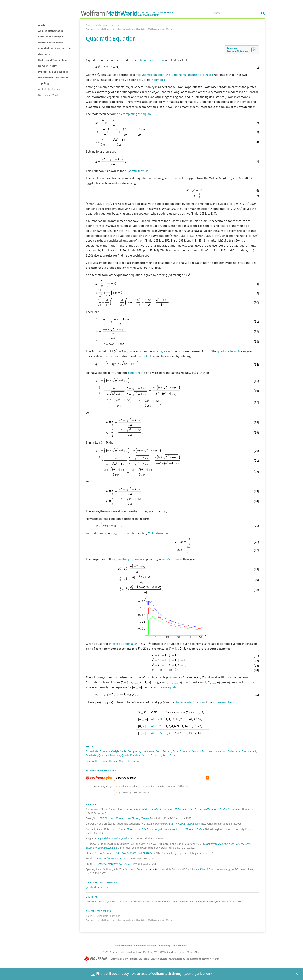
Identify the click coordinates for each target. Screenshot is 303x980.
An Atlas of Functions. (208, 869)
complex (159, 80)
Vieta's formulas (159, 533)
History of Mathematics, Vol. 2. (113, 864)
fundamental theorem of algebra (192, 75)
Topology (44, 83)
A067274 (157, 719)
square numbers (223, 702)
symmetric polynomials (129, 559)
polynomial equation (150, 60)
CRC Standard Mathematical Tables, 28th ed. (124, 818)
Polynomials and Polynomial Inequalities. (178, 824)
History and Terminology (53, 60)
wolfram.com (118, 959)
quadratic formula (137, 171)
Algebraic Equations (109, 25)
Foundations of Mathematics (55, 48)
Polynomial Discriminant (242, 751)
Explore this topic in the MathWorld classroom (112, 761)
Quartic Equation (131, 755)
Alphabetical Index (49, 89)
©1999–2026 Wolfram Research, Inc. (168, 952)
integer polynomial (121, 644)
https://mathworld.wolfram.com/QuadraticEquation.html (209, 902)
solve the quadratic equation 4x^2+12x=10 (166, 786)
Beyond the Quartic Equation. (114, 838)
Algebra (43, 25)
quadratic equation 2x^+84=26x (134, 793)
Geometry (44, 54)
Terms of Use (194, 952)
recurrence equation (166, 687)
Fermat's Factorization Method (209, 751)
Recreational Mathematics (53, 78)
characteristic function (189, 702)
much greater (162, 351)
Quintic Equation (152, 755)
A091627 (157, 733)
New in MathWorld (49, 95)
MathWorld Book (179, 945)
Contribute (163, 945)
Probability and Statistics (53, 72)
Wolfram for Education (138, 959)
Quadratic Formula (109, 755)
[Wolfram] (97, 959)
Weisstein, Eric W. (95, 902)
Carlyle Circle (119, 751)
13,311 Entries (110, 952)
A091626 (157, 726)
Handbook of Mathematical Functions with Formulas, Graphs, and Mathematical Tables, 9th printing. (186, 809)
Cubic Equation (181, 751)
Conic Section (163, 751)
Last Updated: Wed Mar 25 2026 (134, 952)
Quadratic (91, 755)
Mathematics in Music (160, 29)
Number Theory (47, 66)
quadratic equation (128, 786)
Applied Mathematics (51, 31)
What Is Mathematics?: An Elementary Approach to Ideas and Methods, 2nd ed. (161, 829)
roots (145, 356)
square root (136, 373)
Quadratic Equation (97, 887)
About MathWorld (123, 945)
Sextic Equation (171, 755)
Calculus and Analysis (51, 37)
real (140, 80)
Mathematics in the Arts (132, 29)
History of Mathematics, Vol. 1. (113, 858)
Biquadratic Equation (98, 751)
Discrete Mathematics (51, 43)
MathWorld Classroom (145, 945)
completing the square (137, 114)
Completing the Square (141, 751)
